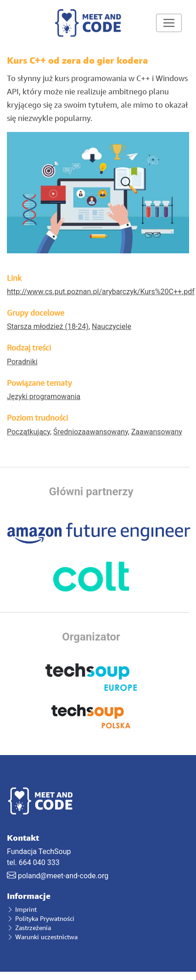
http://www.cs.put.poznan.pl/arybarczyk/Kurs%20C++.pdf (101, 292)
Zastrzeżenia (29, 928)
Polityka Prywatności (41, 918)
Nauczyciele (112, 326)
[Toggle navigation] (169, 23)
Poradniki (22, 362)
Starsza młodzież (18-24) (48, 326)
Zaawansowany (157, 432)
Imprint (22, 909)
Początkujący (28, 432)
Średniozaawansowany (91, 432)
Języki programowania (44, 397)
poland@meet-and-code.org (63, 876)
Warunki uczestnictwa (42, 937)
